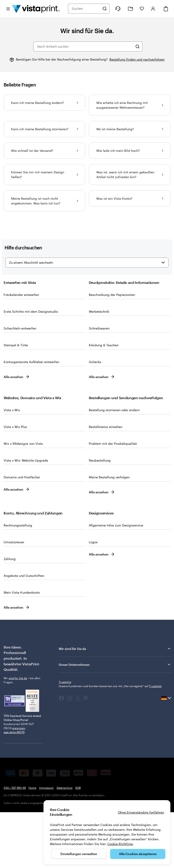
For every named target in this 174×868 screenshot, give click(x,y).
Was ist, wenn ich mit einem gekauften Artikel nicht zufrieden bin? (130, 175)
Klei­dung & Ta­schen (104, 401)
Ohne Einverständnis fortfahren (141, 812)
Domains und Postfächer (22, 533)
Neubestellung (100, 516)
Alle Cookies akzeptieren (138, 854)
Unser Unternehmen (115, 720)
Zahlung (10, 615)
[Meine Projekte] (130, 9)
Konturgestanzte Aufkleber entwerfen (31, 418)
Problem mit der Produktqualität (113, 499)
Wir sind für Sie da (115, 704)
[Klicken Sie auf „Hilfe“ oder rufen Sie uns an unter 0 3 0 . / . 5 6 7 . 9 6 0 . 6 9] (118, 9)
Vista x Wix (12, 466)
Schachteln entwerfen (20, 384)
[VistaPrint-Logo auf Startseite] (36, 9)
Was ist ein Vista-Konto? (130, 198)
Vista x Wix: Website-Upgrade (26, 516)
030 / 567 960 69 (15, 843)
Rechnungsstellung (18, 581)
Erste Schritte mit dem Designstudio (31, 367)
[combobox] (86, 9)
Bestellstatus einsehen (106, 483)
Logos (93, 598)
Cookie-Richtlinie (120, 844)
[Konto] (153, 9)
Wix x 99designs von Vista (23, 499)
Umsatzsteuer (14, 598)
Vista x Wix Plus (15, 483)
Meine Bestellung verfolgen (109, 533)
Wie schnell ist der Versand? (45, 151)
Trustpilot (65, 738)
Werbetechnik (99, 367)
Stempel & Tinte (16, 401)
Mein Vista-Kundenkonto (22, 648)
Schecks (95, 418)
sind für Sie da (18, 734)
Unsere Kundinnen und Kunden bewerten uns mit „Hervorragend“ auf (110, 742)
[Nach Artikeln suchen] (138, 47)
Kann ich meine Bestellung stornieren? (45, 129)
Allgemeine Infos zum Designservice (116, 581)
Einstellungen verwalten (79, 854)
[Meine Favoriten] (142, 9)
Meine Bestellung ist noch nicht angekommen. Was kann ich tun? (45, 201)
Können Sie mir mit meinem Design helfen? (45, 175)
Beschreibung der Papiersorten (112, 350)
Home (32, 843)
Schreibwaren (99, 384)
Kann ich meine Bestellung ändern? (45, 103)
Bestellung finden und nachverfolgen (137, 59)
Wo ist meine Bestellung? (130, 129)
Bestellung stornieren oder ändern (114, 466)
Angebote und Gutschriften (24, 631)
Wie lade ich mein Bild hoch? (130, 151)
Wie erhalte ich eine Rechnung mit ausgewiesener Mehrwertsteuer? (130, 105)
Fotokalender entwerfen (21, 350)
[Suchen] (105, 9)
